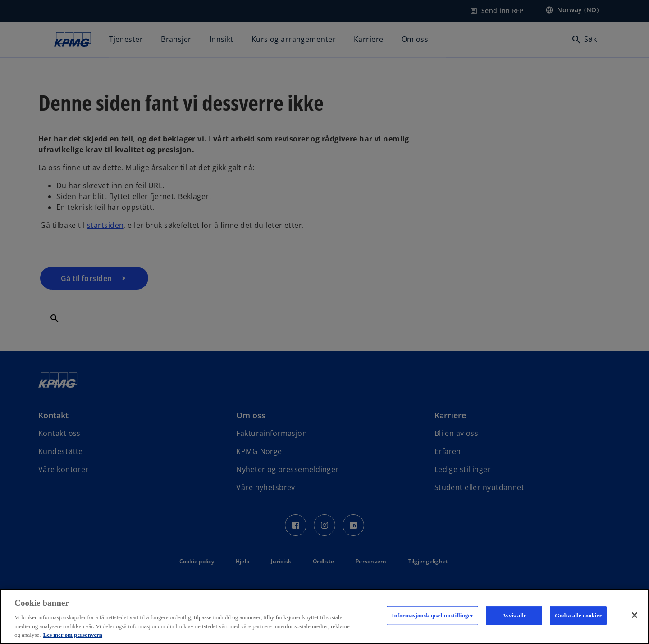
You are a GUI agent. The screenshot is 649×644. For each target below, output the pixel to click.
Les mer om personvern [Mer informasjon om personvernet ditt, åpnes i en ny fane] (73, 635)
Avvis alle (514, 615)
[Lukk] (635, 615)
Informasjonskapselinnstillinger (432, 615)
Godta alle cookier (578, 615)
